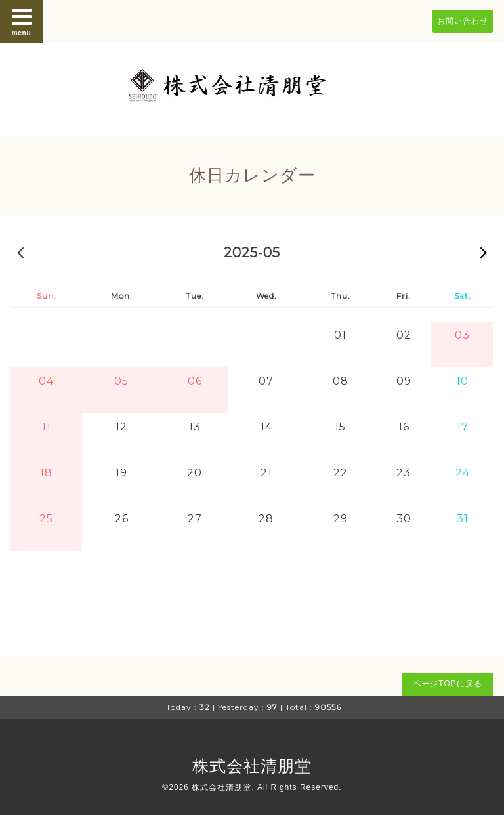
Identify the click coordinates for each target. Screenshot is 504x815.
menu (22, 21)
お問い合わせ (463, 21)
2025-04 (20, 252)
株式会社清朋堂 (252, 766)
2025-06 (484, 252)
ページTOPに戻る (447, 684)
